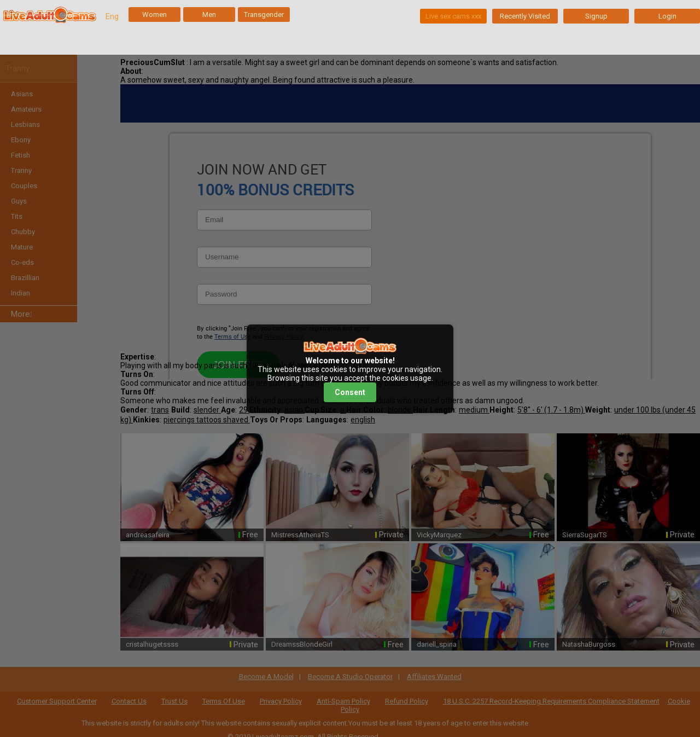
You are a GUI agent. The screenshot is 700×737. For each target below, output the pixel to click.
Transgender (264, 14)
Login (667, 16)
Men (209, 14)
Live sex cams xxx (453, 16)
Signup (596, 16)
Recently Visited (525, 16)
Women (154, 14)
